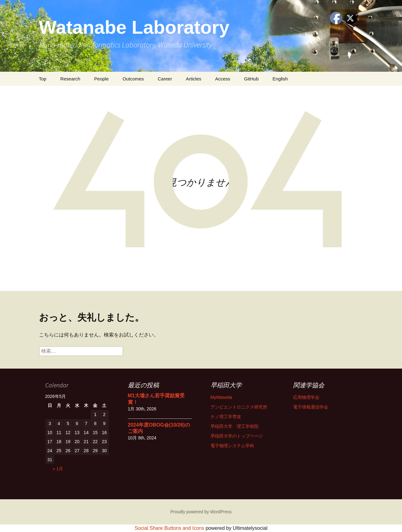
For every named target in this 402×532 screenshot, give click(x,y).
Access (223, 79)
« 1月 (58, 469)
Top (43, 79)
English (280, 79)
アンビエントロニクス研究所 (239, 407)
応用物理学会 (306, 397)
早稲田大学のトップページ (237, 436)
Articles (194, 79)
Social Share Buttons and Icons (170, 528)
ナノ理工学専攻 (226, 417)
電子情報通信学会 (311, 407)
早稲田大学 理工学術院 (235, 426)
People (102, 79)
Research (70, 79)
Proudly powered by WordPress (201, 512)
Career (165, 79)
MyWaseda (221, 397)
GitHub (252, 79)
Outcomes (133, 79)
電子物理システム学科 (232, 446)
